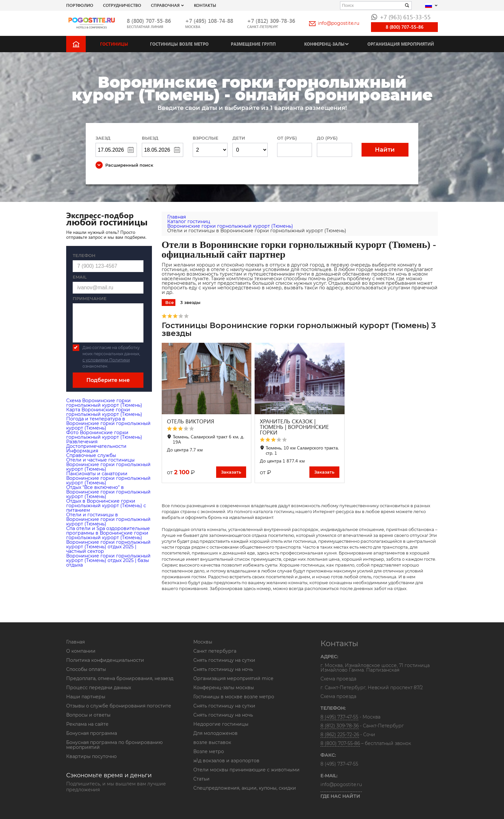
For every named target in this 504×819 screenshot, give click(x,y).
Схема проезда (338, 679)
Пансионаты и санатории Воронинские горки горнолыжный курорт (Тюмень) (108, 478)
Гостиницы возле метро (179, 44)
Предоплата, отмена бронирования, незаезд (120, 678)
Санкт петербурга (215, 651)
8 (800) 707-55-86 (149, 21)
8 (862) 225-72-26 (340, 735)
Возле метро (209, 751)
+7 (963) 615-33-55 (401, 17)
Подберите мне (108, 380)
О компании (81, 651)
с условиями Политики (106, 360)
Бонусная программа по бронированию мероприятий (114, 745)
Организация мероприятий (401, 44)
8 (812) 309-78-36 (340, 726)
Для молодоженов (215, 733)
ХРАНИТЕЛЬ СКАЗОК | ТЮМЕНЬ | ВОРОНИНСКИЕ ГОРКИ (294, 427)
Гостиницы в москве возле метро (234, 697)
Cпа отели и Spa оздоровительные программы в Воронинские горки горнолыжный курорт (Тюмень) (108, 533)
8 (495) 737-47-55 (339, 717)
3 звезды (190, 302)
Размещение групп (253, 44)
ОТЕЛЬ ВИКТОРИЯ (191, 421)
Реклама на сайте (87, 724)
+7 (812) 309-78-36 (271, 21)
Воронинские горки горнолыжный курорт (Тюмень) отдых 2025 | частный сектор (108, 547)
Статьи (201, 779)
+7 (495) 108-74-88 (209, 21)
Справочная (165, 5)
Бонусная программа (92, 733)
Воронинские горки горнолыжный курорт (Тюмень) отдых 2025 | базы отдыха (108, 560)
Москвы (203, 642)
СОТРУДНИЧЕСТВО (122, 5)
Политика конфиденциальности (105, 660)
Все (170, 302)
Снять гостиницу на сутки (224, 660)
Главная (75, 642)
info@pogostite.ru (334, 23)
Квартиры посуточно (91, 756)
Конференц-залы (324, 44)
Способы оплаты (86, 669)
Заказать (231, 472)
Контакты (205, 5)
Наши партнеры (86, 697)
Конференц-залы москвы (224, 688)
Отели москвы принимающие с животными (246, 770)
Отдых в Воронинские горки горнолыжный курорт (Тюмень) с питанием (106, 506)
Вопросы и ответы (88, 715)
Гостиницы (114, 44)
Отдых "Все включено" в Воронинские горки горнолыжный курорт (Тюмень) (108, 492)
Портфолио (80, 5)
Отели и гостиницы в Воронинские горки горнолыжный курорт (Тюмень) (108, 519)
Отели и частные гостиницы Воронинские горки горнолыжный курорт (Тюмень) (108, 464)
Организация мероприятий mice (233, 678)
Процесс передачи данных (99, 688)
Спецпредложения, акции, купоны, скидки (245, 788)
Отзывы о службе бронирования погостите (119, 706)
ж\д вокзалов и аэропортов (226, 761)
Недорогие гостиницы (221, 724)
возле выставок (212, 742)
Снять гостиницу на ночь (223, 669)
